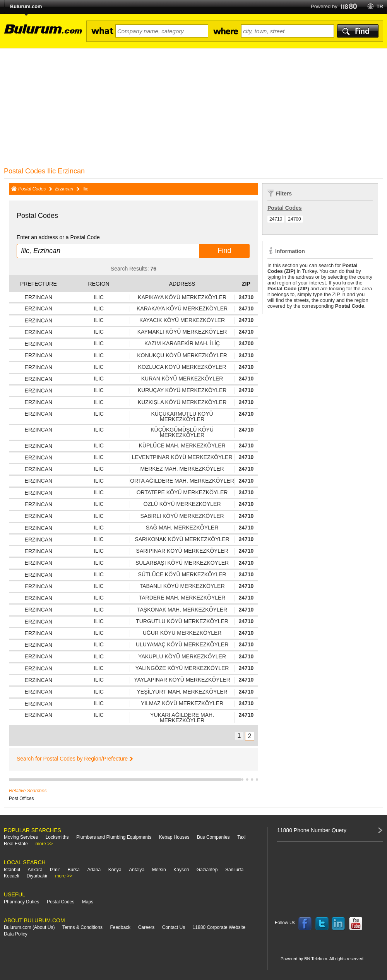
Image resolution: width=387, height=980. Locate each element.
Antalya (137, 870)
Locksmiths (57, 837)
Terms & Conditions (82, 927)
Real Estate (16, 844)
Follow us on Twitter (322, 924)
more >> (44, 844)
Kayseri (181, 870)
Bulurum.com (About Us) (29, 927)
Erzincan (64, 189)
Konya (115, 870)
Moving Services (21, 837)
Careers (146, 927)
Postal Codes (32, 189)
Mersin (159, 870)
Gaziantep (207, 870)
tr (380, 6)
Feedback (120, 927)
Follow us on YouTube (356, 924)
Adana (94, 870)
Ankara (35, 870)
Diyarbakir (37, 876)
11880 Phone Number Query (312, 830)
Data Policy (16, 934)
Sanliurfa (234, 870)
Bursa (74, 870)
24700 (294, 219)
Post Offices (21, 798)
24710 (276, 219)
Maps (88, 902)
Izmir (55, 870)
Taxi (241, 837)
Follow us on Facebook (305, 924)
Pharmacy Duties (21, 902)
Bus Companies (213, 837)
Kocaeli (11, 876)
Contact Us (174, 927)
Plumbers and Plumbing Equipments (114, 837)
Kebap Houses (174, 837)
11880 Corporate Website (219, 927)
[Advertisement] (193, 106)
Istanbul (12, 870)
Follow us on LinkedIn (339, 924)
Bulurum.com (26, 6)
